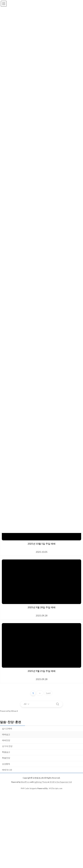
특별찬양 (6, 758)
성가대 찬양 (7, 746)
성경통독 (6, 764)
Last (48, 693)
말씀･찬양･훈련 (11, 722)
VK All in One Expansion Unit (61, 782)
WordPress (25, 782)
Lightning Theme (41, 782)
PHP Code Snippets (29, 788)
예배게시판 (7, 770)
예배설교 (6, 734)
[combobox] (27, 704)
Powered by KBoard (9, 711)
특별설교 (6, 752)
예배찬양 (6, 740)
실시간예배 (7, 728)
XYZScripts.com (56, 788)
